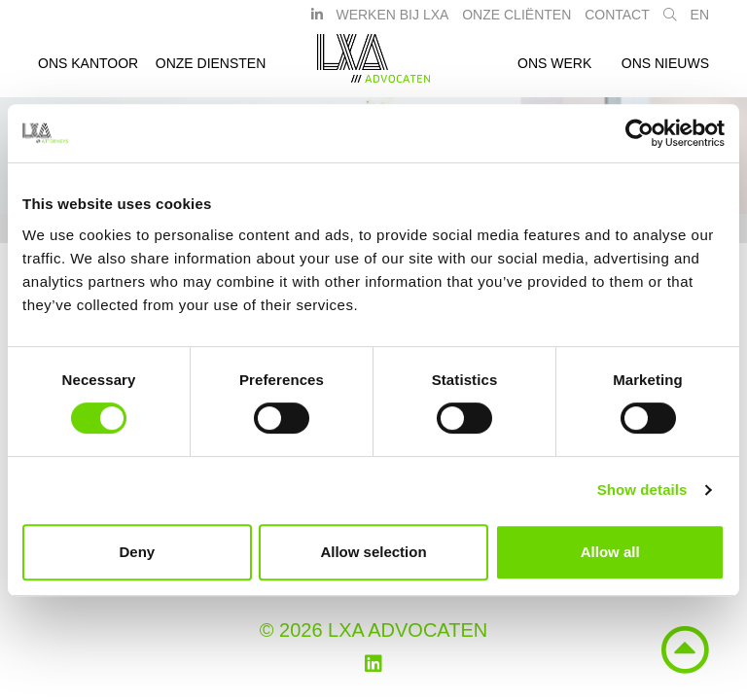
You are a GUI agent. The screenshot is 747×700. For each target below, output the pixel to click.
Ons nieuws (665, 71)
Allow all (610, 552)
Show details (642, 490)
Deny (137, 552)
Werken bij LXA (392, 22)
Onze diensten (211, 71)
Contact (617, 22)
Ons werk (554, 71)
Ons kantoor (88, 71)
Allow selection (373, 552)
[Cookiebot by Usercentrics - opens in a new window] (640, 133)
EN (700, 22)
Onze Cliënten (516, 22)
